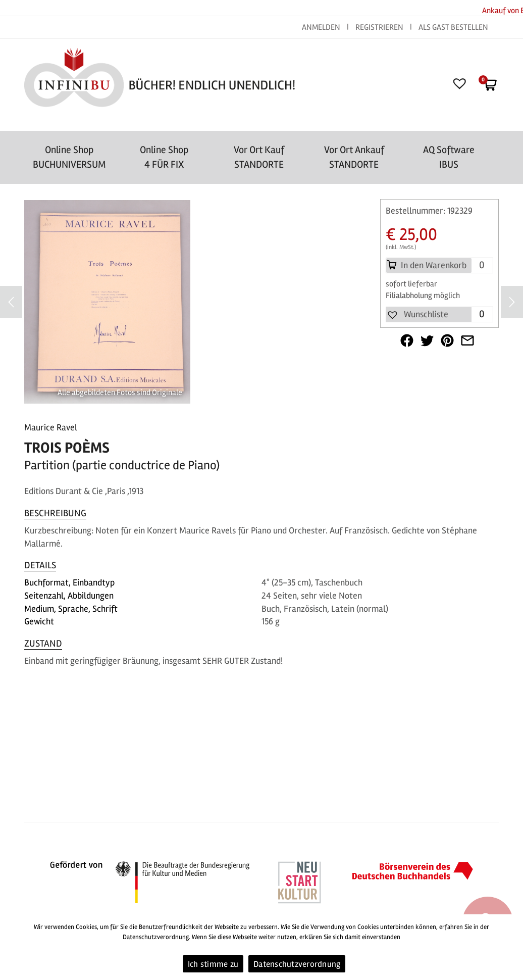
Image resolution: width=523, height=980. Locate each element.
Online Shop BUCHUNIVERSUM (69, 157)
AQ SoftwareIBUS (449, 157)
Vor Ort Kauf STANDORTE (259, 157)
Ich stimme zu (213, 964)
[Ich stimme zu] (510, 947)
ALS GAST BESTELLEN (453, 27)
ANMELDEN (322, 27)
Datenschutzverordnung (297, 964)
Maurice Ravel (51, 427)
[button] (417, 315)
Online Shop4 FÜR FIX (164, 157)
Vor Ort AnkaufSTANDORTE (354, 157)
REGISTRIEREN (379, 27)
